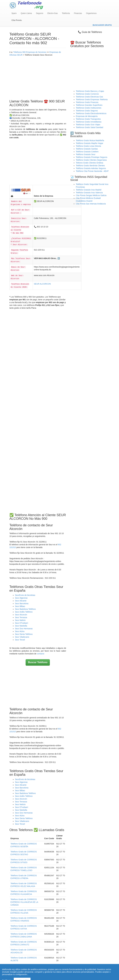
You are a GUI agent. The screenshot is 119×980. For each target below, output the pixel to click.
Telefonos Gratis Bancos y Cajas (90, 91)
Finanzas (78, 13)
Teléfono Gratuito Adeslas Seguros (91, 168)
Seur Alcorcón (21, 615)
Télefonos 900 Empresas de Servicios (30, 52)
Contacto (101, 973)
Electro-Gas (53, 13)
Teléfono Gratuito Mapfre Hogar (89, 143)
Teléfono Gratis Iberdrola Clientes (90, 166)
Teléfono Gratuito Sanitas (87, 149)
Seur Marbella (21, 626)
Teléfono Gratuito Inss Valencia (89, 193)
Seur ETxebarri (22, 623)
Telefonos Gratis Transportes (88, 119)
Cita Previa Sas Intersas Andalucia (91, 204)
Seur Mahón (20, 620)
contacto (41, 654)
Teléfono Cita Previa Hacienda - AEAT (92, 171)
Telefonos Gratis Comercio (87, 94)
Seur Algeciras (21, 598)
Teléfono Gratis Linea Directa (88, 146)
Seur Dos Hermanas (24, 629)
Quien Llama (26, 13)
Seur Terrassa (21, 617)
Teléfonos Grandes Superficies (89, 105)
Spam (14, 13)
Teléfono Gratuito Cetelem (87, 152)
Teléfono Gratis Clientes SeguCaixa (91, 160)
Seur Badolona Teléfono (25, 609)
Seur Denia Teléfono (24, 634)
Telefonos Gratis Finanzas (87, 102)
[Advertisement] (38, 77)
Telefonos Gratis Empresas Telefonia (92, 99)
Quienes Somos (42, 973)
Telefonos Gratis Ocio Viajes (88, 125)
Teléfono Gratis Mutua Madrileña (90, 140)
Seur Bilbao (20, 606)
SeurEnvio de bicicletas (25, 595)
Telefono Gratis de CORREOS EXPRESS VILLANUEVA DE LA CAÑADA (24, 902)
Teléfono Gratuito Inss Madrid (89, 190)
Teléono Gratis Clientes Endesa (89, 163)
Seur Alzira (20, 631)
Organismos (91, 13)
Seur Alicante (21, 601)
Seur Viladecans (22, 637)
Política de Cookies (87, 973)
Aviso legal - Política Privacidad (64, 973)
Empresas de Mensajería (87, 116)
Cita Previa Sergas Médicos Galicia (91, 195)
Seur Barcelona (22, 603)
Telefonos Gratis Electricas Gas (89, 97)
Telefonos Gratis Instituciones (89, 108)
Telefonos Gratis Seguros (87, 111)
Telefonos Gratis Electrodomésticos (91, 113)
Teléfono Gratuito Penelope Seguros (92, 157)
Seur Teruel (20, 640)
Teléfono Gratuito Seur (86, 154)
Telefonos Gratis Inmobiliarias (89, 122)
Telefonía (66, 13)
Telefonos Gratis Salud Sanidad (89, 127)
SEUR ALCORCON (42, 284)
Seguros (40, 13)
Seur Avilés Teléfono (24, 612)
